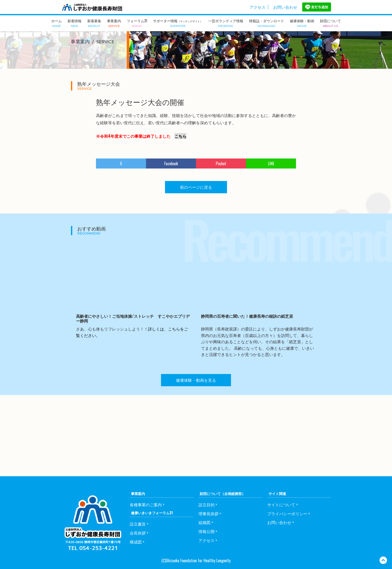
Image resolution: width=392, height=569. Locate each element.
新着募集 (94, 23)
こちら (180, 136)
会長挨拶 (138, 533)
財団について (330, 23)
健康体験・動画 (302, 23)
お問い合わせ (285, 7)
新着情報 (74, 23)
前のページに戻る (196, 187)
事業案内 (114, 23)
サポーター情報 (178, 23)
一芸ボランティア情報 (226, 23)
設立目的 (206, 504)
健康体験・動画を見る (196, 380)
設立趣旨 (138, 524)
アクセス (257, 7)
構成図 (136, 542)
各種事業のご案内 (146, 504)
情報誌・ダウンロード (266, 23)
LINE (271, 163)
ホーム (56, 23)
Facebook (171, 163)
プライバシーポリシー (287, 513)
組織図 (204, 522)
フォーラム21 (137, 23)
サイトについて (281, 504)
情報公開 (206, 531)
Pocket (221, 163)
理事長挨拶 (208, 513)
